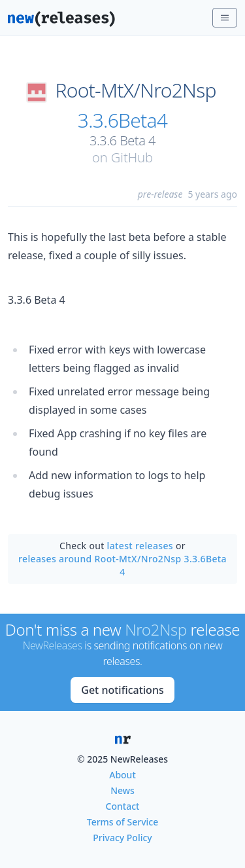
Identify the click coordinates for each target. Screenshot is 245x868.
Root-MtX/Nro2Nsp (135, 90)
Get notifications (122, 690)
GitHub (132, 157)
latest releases (140, 546)
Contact (123, 806)
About (122, 775)
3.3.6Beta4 (122, 120)
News (122, 790)
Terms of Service (122, 822)
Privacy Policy (122, 838)
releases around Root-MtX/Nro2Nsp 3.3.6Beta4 (122, 565)
